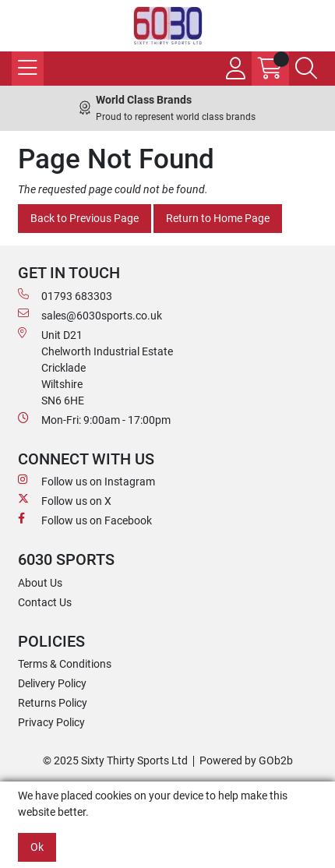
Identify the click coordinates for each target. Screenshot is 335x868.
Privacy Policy (51, 722)
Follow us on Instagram (86, 481)
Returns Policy (53, 703)
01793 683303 (65, 295)
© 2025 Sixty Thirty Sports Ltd (115, 760)
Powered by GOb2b (246, 760)
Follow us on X (65, 500)
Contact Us (45, 602)
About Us (40, 583)
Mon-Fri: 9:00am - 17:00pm (94, 419)
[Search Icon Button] (306, 69)
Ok (37, 847)
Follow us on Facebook (85, 520)
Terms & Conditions (65, 664)
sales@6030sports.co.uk (90, 315)
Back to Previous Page (85, 218)
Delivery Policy (52, 683)
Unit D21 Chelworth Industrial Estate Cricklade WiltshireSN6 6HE (95, 367)
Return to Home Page (218, 218)
